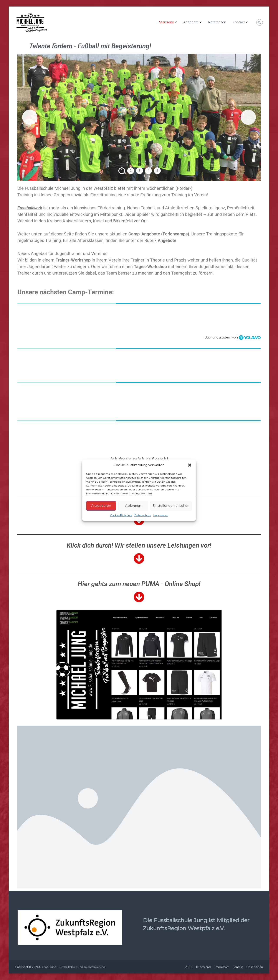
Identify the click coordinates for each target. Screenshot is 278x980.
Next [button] (248, 117)
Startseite (167, 22)
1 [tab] (122, 171)
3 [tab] (140, 171)
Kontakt (239, 22)
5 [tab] (157, 171)
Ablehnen (133, 506)
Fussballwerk (30, 208)
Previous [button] (30, 117)
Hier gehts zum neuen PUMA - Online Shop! (139, 584)
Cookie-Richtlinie (121, 515)
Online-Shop (255, 967)
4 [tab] (148, 171)
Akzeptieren (101, 506)
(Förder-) (184, 188)
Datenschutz (143, 515)
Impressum (161, 515)
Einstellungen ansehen (171, 506)
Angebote (191, 22)
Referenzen (217, 22)
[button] (190, 465)
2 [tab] (131, 171)
